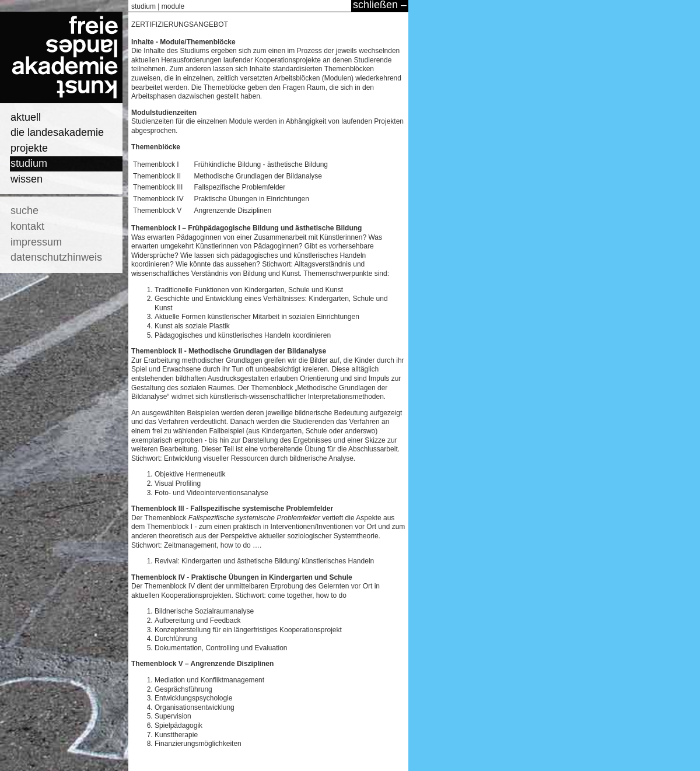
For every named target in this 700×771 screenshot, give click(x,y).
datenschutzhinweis (56, 257)
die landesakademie (57, 132)
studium (29, 163)
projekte (29, 148)
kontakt (27, 226)
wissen (27, 179)
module (173, 6)
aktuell (26, 117)
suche (24, 211)
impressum (36, 242)
